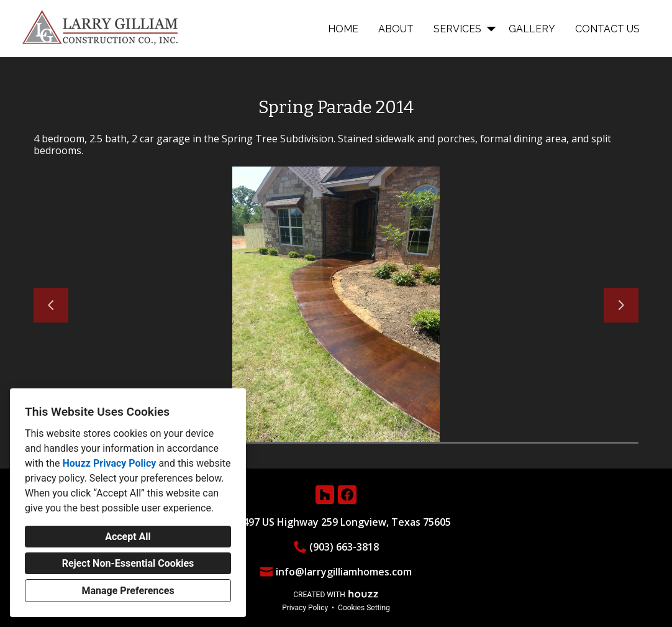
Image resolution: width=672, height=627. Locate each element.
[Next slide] (621, 305)
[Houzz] (325, 495)
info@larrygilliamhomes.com (344, 572)
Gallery (532, 29)
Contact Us (607, 29)
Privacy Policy (305, 608)
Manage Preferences (128, 591)
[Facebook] (347, 495)
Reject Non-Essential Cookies (128, 563)
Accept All (128, 537)
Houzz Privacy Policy (109, 463)
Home (343, 29)
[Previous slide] (51, 305)
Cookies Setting (364, 608)
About (396, 29)
